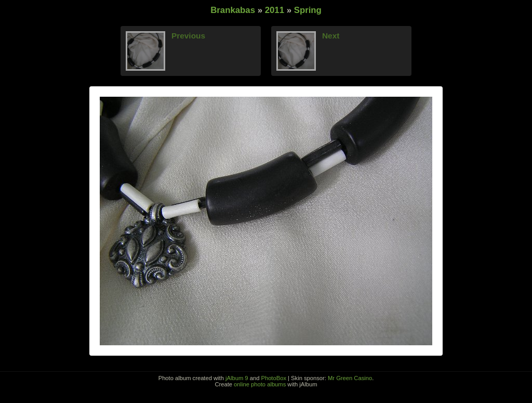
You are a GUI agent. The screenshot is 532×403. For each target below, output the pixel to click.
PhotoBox (274, 378)
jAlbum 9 (237, 378)
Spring (308, 10)
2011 (275, 10)
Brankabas (233, 10)
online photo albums (260, 384)
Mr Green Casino (350, 378)
